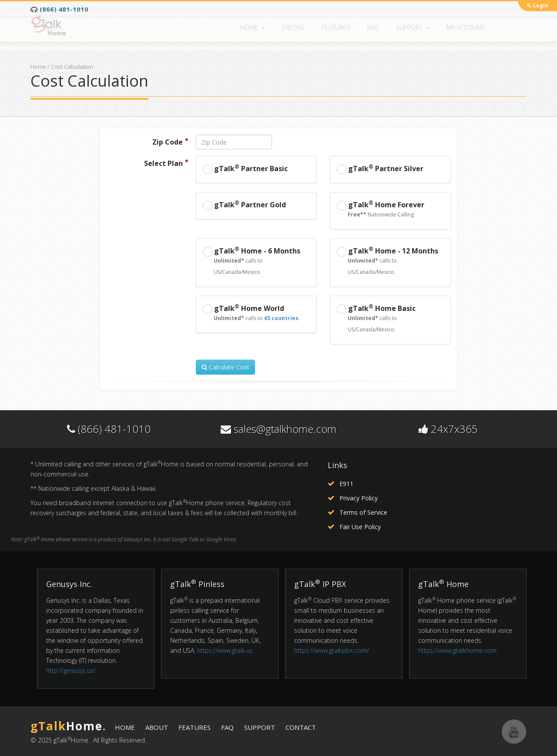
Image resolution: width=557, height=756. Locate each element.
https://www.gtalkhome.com (457, 650)
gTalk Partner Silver (380, 169)
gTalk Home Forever (381, 210)
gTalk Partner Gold (244, 205)
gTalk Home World (251, 313)
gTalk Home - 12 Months (390, 262)
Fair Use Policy (360, 527)
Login (537, 5)
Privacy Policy (359, 498)
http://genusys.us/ (71, 670)
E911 (346, 484)
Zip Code (170, 142)
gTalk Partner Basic (245, 169)
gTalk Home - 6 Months (256, 262)
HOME (125, 727)
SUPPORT (260, 727)
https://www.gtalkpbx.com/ (332, 650)
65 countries (281, 318)
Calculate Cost (225, 367)
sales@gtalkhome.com (285, 429)
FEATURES (195, 727)
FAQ (227, 727)
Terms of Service (363, 512)
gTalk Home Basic (390, 319)
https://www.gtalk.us (225, 650)
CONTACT (301, 727)
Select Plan (166, 163)
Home (38, 67)
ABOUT (157, 727)
